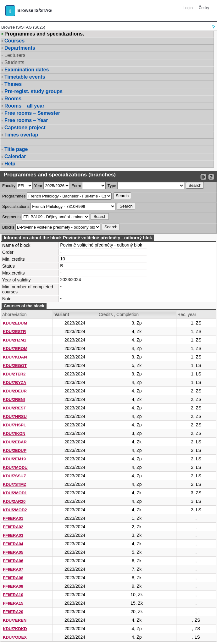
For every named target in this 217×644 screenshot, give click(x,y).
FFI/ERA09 (13, 586)
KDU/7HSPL (14, 425)
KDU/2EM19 (14, 459)
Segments (11, 217)
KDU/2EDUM (15, 323)
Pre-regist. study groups (33, 91)
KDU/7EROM (15, 349)
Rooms (13, 99)
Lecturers (15, 55)
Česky (204, 8)
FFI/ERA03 (13, 535)
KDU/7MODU (15, 467)
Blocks (8, 227)
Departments (20, 48)
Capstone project (25, 128)
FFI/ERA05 (13, 552)
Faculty (9, 186)
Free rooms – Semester (32, 113)
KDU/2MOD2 (15, 510)
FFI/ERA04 (13, 544)
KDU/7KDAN (15, 357)
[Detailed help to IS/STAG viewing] (211, 177)
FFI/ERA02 (13, 527)
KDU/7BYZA (14, 383)
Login (188, 8)
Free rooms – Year (26, 120)
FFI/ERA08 (13, 578)
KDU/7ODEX (15, 637)
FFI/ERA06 (13, 561)
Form (76, 186)
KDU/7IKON (14, 433)
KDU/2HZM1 (14, 340)
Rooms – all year (24, 106)
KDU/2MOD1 (15, 493)
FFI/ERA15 (13, 603)
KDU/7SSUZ (14, 476)
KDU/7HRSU (15, 416)
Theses (13, 84)
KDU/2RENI (14, 400)
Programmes (14, 196)
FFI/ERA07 (13, 569)
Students (14, 62)
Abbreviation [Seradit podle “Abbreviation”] (14, 314)
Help (10, 164)
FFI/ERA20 (13, 612)
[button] (10, 11)
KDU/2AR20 (14, 501)
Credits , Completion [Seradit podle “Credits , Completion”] (119, 314)
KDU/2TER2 (14, 374)
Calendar (15, 156)
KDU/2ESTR (14, 332)
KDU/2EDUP (15, 450)
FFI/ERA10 (13, 595)
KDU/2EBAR (15, 442)
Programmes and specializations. (44, 34)
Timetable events (25, 77)
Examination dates (27, 70)
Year (38, 186)
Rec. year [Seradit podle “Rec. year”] (187, 314)
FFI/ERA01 (13, 518)
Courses (14, 41)
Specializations (16, 206)
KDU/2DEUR (15, 391)
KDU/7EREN (15, 620)
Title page (16, 149)
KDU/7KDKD (15, 629)
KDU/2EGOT (15, 366)
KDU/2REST (14, 408)
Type (112, 186)
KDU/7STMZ (14, 484)
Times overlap (21, 135)
